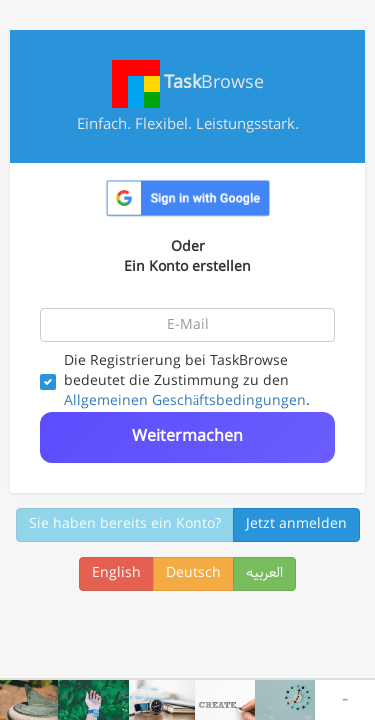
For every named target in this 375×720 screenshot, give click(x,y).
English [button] (116, 573)
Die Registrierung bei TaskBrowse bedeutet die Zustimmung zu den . (175, 382)
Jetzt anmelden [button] (296, 524)
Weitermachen (187, 436)
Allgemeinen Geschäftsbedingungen (185, 401)
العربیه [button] (264, 573)
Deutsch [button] (193, 573)
